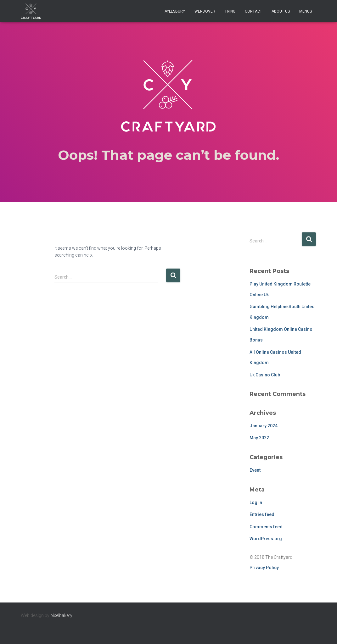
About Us (281, 11)
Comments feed (266, 527)
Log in (256, 502)
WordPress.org (266, 539)
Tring (230, 11)
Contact (253, 11)
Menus (306, 11)
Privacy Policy (264, 568)
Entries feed (262, 514)
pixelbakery (61, 615)
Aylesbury (175, 11)
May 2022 (259, 438)
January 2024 (264, 426)
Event (255, 470)
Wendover (205, 11)
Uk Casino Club (265, 375)
